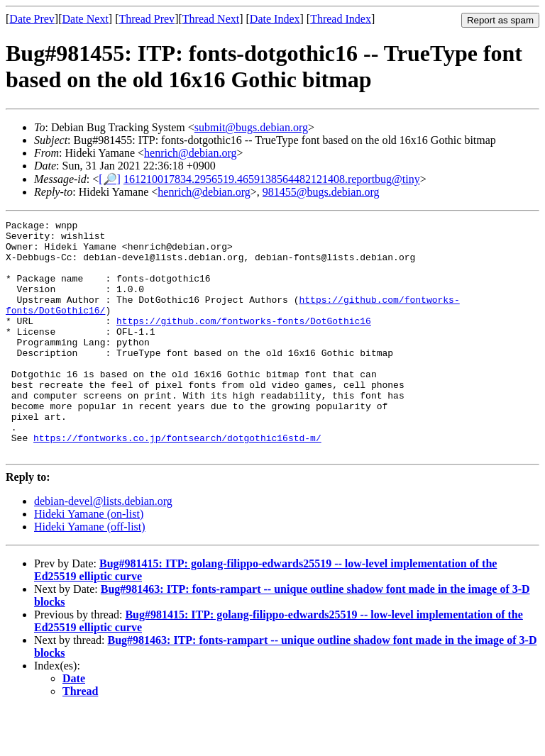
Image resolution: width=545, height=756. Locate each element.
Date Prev (32, 19)
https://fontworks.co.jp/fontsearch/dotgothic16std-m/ (177, 482)
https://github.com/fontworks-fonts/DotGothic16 (244, 342)
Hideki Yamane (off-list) (90, 573)
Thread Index (341, 19)
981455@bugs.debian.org (321, 192)
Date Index (275, 19)
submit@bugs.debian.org (251, 127)
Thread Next (211, 19)
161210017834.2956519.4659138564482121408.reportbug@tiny (272, 179)
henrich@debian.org (190, 153)
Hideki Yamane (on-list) (89, 561)
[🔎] (110, 179)
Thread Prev (147, 19)
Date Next (86, 19)
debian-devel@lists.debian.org (103, 548)
